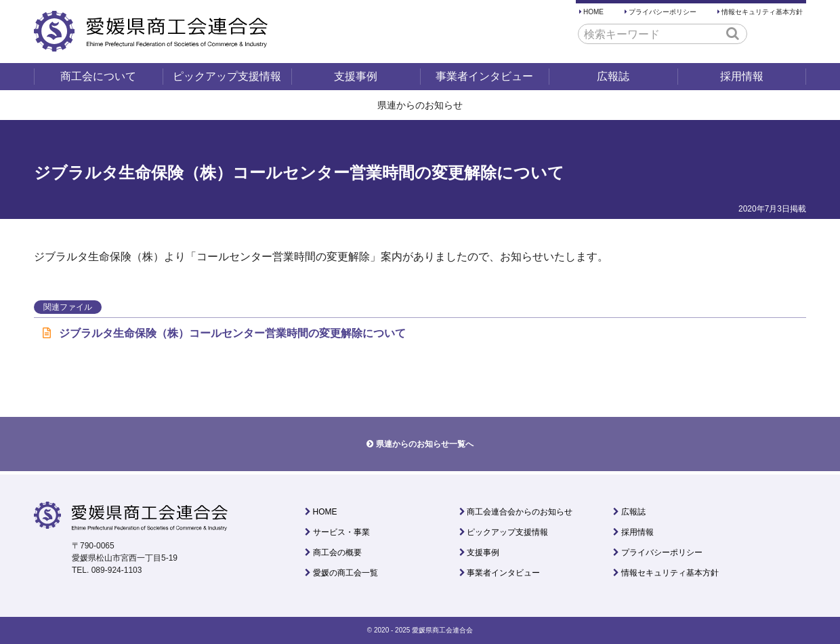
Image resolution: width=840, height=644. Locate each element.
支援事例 (356, 76)
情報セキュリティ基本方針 (762, 12)
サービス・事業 (341, 532)
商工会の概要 (337, 552)
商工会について (98, 76)
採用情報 (742, 76)
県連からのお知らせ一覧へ (425, 444)
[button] (733, 33)
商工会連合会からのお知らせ (520, 512)
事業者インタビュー (484, 76)
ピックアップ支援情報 (227, 76)
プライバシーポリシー (663, 12)
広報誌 (613, 76)
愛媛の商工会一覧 (345, 573)
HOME (593, 12)
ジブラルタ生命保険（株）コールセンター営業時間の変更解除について (224, 333)
